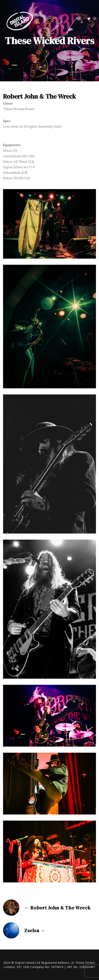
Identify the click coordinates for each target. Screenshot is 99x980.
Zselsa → (35, 930)
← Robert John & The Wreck (57, 908)
